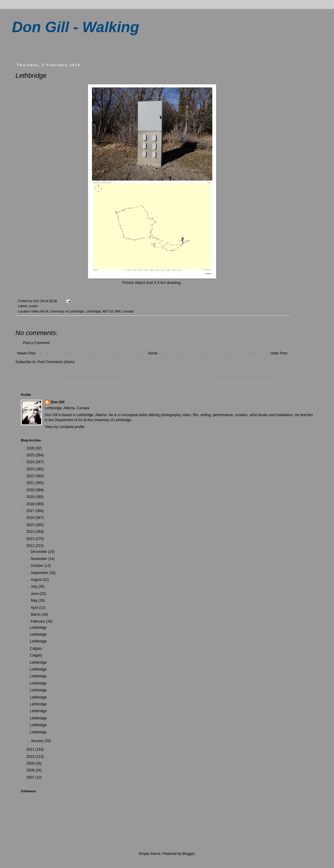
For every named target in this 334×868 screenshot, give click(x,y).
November (40, 559)
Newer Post (26, 353)
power (34, 306)
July (34, 587)
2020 (31, 490)
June (35, 594)
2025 (31, 455)
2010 (31, 757)
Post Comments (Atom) (56, 362)
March (36, 615)
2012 (31, 546)
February (38, 621)
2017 (31, 511)
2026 (31, 448)
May (35, 601)
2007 (31, 777)
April (35, 608)
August (37, 580)
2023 (31, 469)
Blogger (188, 854)
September (40, 573)
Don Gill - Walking (76, 27)
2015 (31, 525)
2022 (31, 476)
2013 (31, 539)
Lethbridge (38, 628)
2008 (31, 770)
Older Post (279, 353)
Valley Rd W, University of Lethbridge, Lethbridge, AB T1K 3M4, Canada (82, 311)
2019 (31, 497)
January (38, 741)
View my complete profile (65, 427)
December (40, 552)
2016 (31, 518)
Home (153, 353)
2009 (31, 763)
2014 (31, 532)
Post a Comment (36, 343)
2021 (31, 483)
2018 (31, 504)
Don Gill (58, 402)
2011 (31, 749)
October (38, 566)
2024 (31, 462)
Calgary (36, 648)
